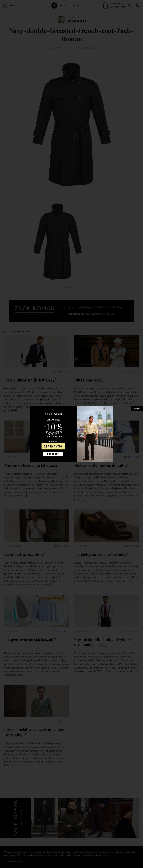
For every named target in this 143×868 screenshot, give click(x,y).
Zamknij (137, 409)
